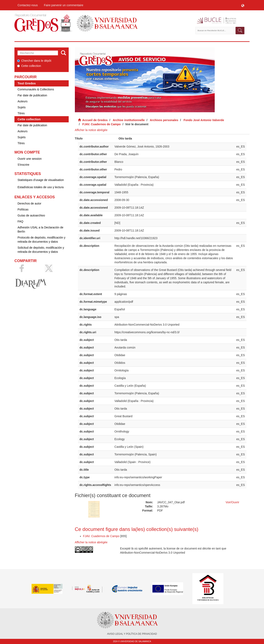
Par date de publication (32, 95)
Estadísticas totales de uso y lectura (41, 187)
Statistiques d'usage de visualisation (41, 180)
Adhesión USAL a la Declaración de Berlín (40, 229)
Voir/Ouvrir (232, 502)
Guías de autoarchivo (31, 215)
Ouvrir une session (30, 159)
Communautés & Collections (36, 89)
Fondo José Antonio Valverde (204, 120)
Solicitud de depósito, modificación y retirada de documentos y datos (41, 250)
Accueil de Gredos (95, 120)
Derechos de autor (29, 203)
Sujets (22, 107)
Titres (21, 113)
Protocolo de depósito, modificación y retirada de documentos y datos (41, 240)
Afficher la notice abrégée (91, 130)
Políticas (23, 209)
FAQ (20, 221)
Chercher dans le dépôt (34, 61)
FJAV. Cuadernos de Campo (101, 124)
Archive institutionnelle (129, 120)
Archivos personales (164, 120)
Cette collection (29, 66)
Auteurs (22, 101)
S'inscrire (23, 165)
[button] (243, 5)
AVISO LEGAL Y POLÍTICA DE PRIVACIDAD (132, 634)
